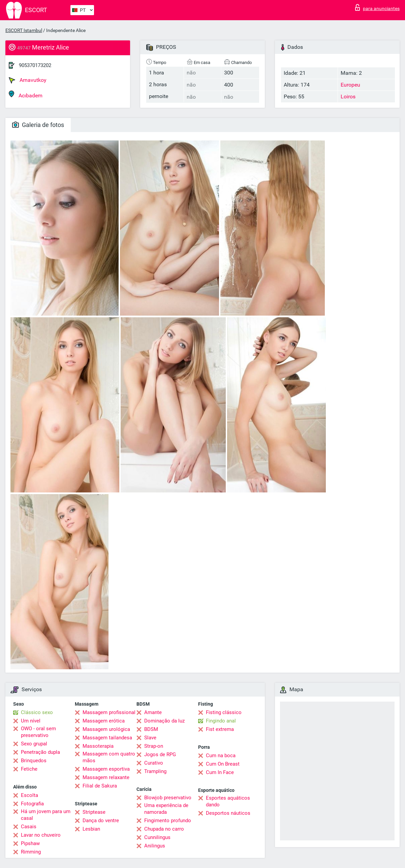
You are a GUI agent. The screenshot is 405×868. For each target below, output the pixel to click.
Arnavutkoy (28, 80)
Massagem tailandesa (107, 738)
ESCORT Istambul (24, 30)
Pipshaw (30, 843)
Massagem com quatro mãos (109, 757)
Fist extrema (220, 729)
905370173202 (35, 65)
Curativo (154, 763)
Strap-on (154, 746)
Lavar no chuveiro (41, 835)
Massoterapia (98, 746)
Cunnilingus (157, 837)
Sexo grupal (34, 744)
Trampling (155, 771)
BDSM (151, 729)
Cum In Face (220, 772)
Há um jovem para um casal (46, 815)
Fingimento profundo (168, 821)
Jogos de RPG (160, 754)
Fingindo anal (221, 721)
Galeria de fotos (38, 125)
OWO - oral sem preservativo (38, 732)
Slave (150, 738)
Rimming (31, 852)
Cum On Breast (223, 764)
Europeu (350, 85)
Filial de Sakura (100, 786)
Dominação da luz (164, 721)
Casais (29, 827)
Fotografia (32, 804)
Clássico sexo (37, 712)
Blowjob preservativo (168, 798)
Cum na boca (221, 756)
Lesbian (91, 829)
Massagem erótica (104, 721)
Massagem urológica (106, 729)
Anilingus (155, 846)
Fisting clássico (224, 712)
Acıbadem (26, 94)
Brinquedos (34, 761)
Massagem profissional (109, 712)
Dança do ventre (101, 821)
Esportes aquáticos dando (228, 801)
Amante (153, 712)
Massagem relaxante (106, 777)
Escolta (29, 795)
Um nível (31, 721)
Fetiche (29, 769)
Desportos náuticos (228, 813)
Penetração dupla (40, 752)
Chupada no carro (164, 829)
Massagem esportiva (106, 769)
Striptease (94, 812)
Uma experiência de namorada (166, 809)
